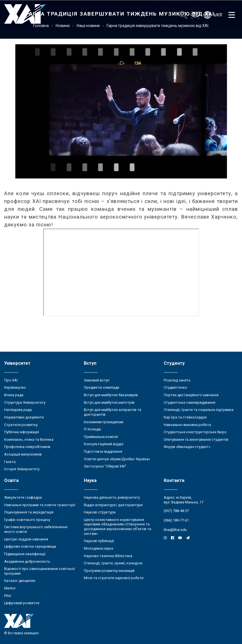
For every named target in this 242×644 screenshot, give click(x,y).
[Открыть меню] (232, 15)
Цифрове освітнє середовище (30, 546)
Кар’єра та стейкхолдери (185, 417)
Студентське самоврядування (190, 402)
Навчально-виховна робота (187, 425)
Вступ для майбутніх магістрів (109, 402)
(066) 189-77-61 (176, 520)
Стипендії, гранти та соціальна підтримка (199, 410)
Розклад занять (177, 380)
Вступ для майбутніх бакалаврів (111, 395)
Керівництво (15, 387)
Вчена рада (14, 395)
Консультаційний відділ (104, 444)
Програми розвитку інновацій (109, 571)
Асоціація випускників (23, 454)
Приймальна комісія (101, 437)
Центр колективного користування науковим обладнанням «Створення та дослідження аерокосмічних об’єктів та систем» (118, 527)
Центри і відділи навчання (26, 539)
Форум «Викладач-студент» (187, 447)
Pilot (8, 596)
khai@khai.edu (175, 530)
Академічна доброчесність (27, 561)
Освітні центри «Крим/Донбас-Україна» (117, 459)
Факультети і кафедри (23, 497)
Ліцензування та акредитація (29, 512)
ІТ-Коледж (92, 429)
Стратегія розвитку (21, 425)
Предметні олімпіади (102, 387)
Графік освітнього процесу (27, 520)
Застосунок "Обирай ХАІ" (105, 466)
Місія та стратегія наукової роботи (114, 578)
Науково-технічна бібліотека (108, 556)
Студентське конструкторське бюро (195, 432)
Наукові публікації (99, 541)
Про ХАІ (11, 380)
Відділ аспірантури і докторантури (113, 505)
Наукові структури (100, 512)
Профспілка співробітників (27, 447)
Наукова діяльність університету (112, 497)
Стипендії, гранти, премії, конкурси (113, 563)
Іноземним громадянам (104, 422)
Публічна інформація (22, 432)
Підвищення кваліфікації (25, 554)
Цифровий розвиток (22, 603)
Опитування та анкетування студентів (196, 439)
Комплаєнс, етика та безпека (29, 439)
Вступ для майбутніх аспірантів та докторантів (113, 412)
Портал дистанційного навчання (191, 395)
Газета (10, 462)
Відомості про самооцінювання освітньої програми (40, 571)
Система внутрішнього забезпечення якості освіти (36, 529)
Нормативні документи (24, 417)
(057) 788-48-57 (176, 511)
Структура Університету (25, 402)
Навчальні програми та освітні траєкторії (40, 505)
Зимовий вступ (97, 380)
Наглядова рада (18, 410)
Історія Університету (22, 469)
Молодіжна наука (98, 548)
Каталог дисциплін (20, 581)
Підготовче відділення (103, 451)
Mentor (10, 588)
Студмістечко (175, 387)
